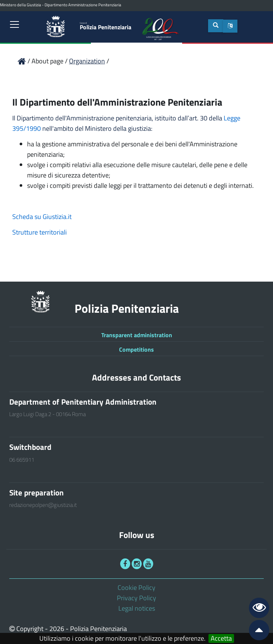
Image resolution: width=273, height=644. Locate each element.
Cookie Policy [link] (136, 587)
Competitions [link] (136, 349)
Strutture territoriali (40, 232)
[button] (230, 26)
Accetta (221, 638)
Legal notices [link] (137, 608)
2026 (57, 629)
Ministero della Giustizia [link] (21, 5)
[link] (15, 25)
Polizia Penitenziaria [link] (106, 26)
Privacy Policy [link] (136, 598)
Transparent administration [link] (137, 335)
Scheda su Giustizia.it (42, 217)
